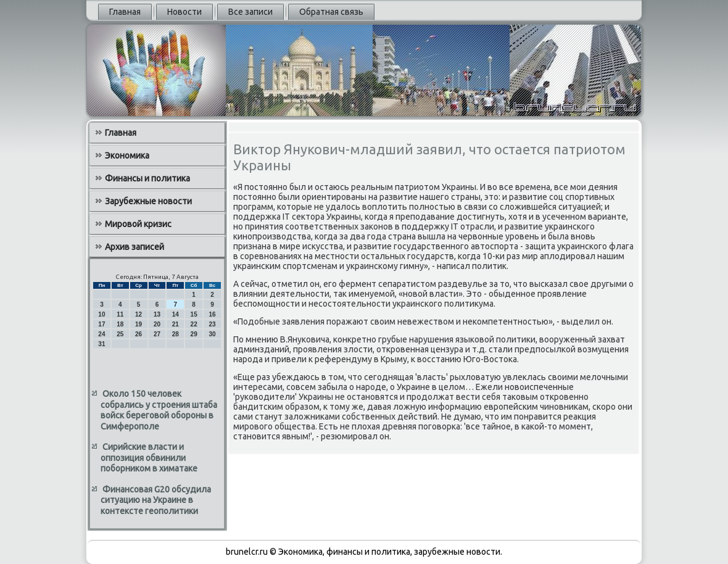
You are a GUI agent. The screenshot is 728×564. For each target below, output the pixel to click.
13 (157, 314)
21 (176, 324)
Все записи (250, 12)
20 (157, 324)
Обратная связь (331, 12)
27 (157, 334)
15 (194, 314)
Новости (184, 12)
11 (120, 314)
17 (101, 324)
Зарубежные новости (148, 201)
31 (101, 344)
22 (194, 324)
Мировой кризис (138, 224)
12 (139, 314)
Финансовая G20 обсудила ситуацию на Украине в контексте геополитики (156, 500)
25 (120, 334)
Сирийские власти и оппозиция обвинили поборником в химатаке (149, 458)
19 (139, 324)
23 (212, 324)
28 (176, 334)
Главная (125, 12)
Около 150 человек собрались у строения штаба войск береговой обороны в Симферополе (159, 410)
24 (101, 334)
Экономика (127, 156)
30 (212, 334)
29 (194, 334)
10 (101, 314)
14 (176, 314)
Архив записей (134, 247)
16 (212, 314)
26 (139, 334)
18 (120, 324)
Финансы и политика (147, 178)
